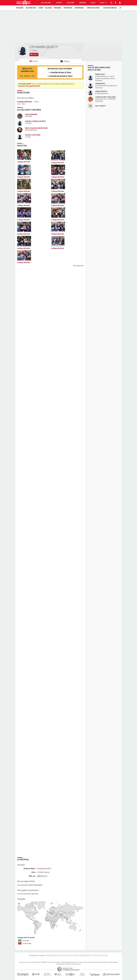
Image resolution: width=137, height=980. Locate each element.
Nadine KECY (100, 74)
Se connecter (31, 8)
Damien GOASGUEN (33, 135)
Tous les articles (66, 962)
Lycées (41, 8)
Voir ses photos (78, 266)
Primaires (58, 8)
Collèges (48, 8)
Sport (59, 3)
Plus (103, 3)
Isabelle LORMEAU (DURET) (35, 121)
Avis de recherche (110, 8)
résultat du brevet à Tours (61, 76)
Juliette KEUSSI (101, 91)
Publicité (44, 962)
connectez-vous (67, 84)
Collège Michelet (24, 102)
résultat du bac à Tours (61, 72)
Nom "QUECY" (101, 106)
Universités (68, 8)
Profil (35, 61)
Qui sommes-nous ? (25, 962)
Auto (93, 3)
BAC (22, 76)
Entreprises (79, 8)
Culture (70, 3)
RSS (39, 962)
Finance (83, 3)
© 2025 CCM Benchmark (73, 964)
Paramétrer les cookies (101, 962)
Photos (67, 61)
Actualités (46, 3)
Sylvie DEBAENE (31, 114)
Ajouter (35, 54)
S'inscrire (20, 8)
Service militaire (93, 8)
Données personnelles (87, 962)
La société (58, 962)
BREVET (27, 76)
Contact (34, 962)
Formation (51, 962)
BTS (33, 76)
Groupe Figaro (61, 964)
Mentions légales (113, 962)
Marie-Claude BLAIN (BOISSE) (36, 128)
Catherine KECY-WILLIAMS (105, 97)
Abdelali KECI (100, 84)
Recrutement (75, 962)
